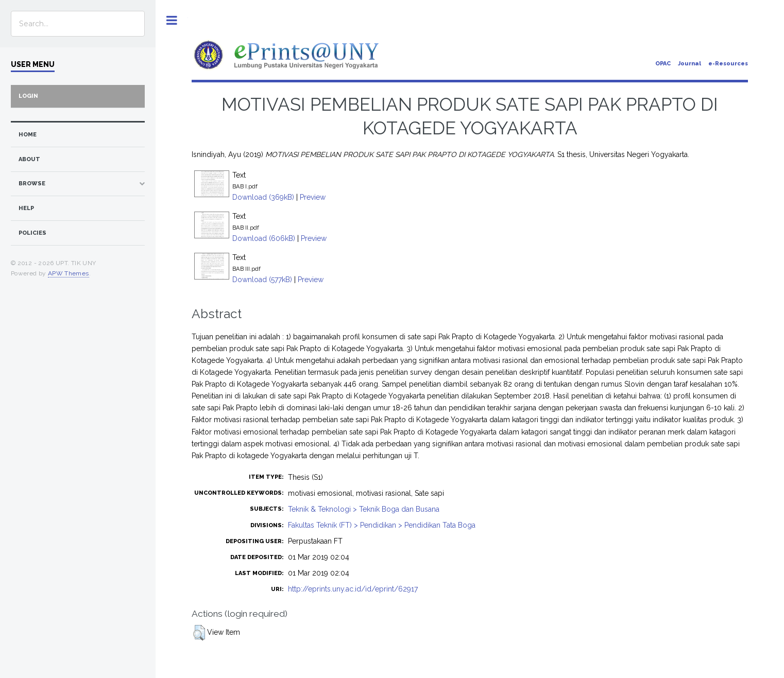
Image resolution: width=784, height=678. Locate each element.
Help (26, 208)
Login (28, 96)
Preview (313, 197)
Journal (689, 64)
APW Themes (69, 273)
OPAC (663, 64)
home (28, 135)
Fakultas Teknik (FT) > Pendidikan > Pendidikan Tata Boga (382, 525)
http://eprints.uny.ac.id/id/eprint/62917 (353, 589)
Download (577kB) (262, 280)
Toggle (172, 20)
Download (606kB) (264, 238)
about (29, 159)
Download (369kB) (263, 197)
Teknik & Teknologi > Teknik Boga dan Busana (364, 509)
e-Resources (728, 64)
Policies (32, 233)
